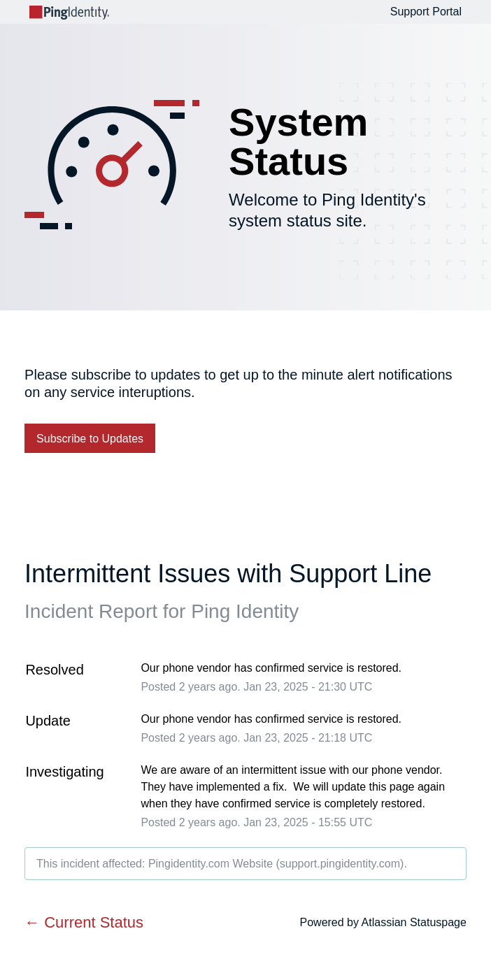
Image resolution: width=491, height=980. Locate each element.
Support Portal (426, 12)
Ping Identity (245, 611)
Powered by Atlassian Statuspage (383, 922)
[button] (90, 438)
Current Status (84, 922)
